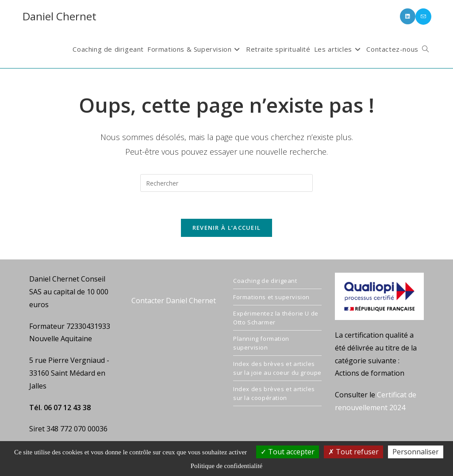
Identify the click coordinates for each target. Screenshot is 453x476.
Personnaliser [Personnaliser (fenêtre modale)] (416, 452)
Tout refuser (353, 452)
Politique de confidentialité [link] (226, 466)
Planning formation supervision (261, 343)
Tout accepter (288, 452)
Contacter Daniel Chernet (174, 301)
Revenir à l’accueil (227, 228)
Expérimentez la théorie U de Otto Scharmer (276, 318)
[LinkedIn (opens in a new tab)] (408, 16)
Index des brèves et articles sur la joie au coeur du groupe (277, 368)
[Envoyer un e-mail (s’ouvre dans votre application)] (423, 17)
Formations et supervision (271, 297)
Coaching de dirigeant (265, 281)
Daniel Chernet (60, 16)
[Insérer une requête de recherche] (226, 183)
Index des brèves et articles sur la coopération (274, 393)
